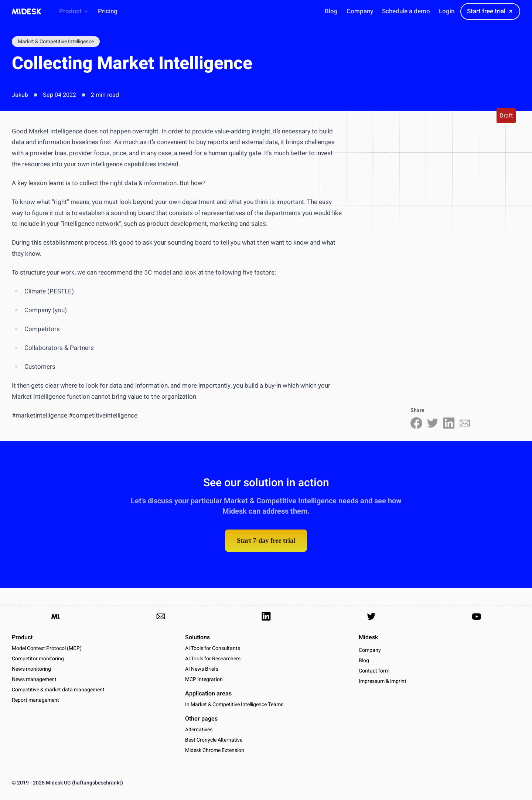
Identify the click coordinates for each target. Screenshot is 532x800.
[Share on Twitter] (433, 423)
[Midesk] (27, 11)
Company (370, 650)
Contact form (374, 671)
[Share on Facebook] (416, 423)
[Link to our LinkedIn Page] (266, 616)
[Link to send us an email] (161, 616)
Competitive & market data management (58, 690)
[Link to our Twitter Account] (371, 616)
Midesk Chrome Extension (215, 750)
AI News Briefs (202, 669)
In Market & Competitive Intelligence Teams (234, 704)
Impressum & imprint (383, 681)
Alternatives (199, 730)
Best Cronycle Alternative (214, 740)
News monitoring (31, 669)
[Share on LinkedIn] (449, 423)
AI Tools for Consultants (213, 648)
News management (34, 679)
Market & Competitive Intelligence (56, 42)
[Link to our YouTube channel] (477, 616)
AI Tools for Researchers (213, 659)
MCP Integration (204, 679)
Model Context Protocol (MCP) (47, 648)
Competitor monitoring (38, 659)
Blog (364, 661)
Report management (35, 700)
